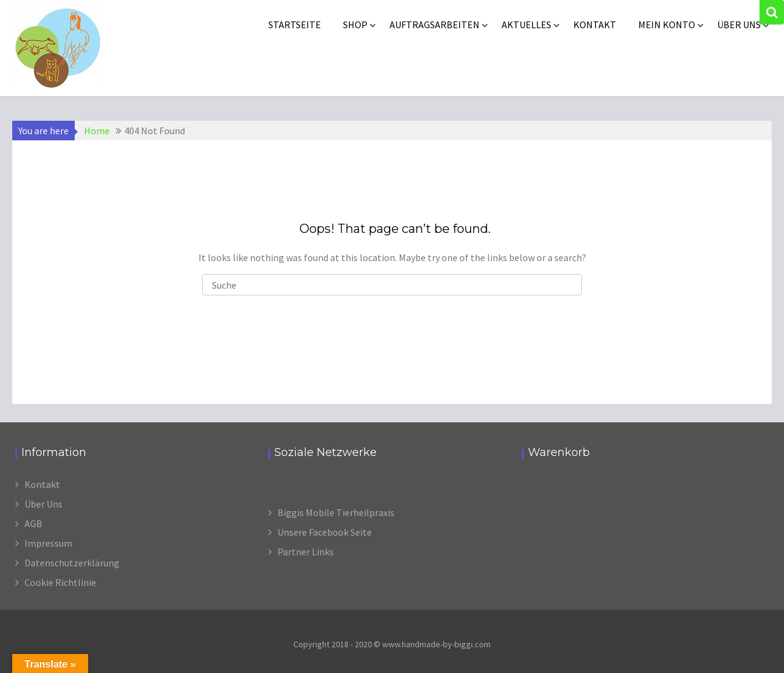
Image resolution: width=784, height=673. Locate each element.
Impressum (48, 543)
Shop (355, 25)
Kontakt (595, 25)
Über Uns (43, 504)
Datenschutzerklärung (72, 563)
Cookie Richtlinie (60, 582)
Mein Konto (667, 25)
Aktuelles (526, 25)
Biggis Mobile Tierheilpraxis (336, 512)
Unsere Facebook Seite (325, 532)
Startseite (295, 25)
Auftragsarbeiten (435, 25)
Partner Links (306, 552)
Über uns (739, 25)
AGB (33, 523)
